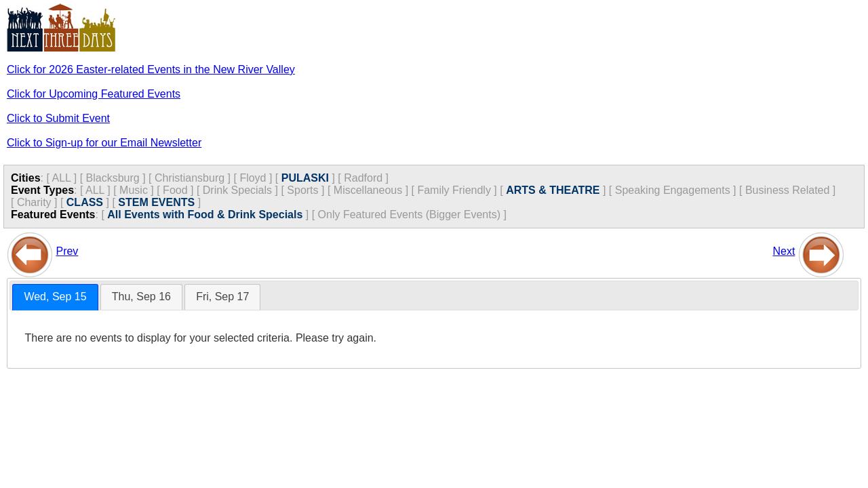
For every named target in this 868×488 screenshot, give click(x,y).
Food (175, 190)
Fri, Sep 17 (222, 297)
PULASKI (305, 178)
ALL (61, 178)
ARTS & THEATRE (553, 190)
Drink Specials (237, 190)
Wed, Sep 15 (55, 297)
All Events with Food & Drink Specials (205, 215)
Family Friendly (454, 190)
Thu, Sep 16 (141, 297)
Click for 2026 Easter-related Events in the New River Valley (151, 69)
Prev (67, 251)
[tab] (55, 297)
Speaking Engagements (673, 190)
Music (134, 190)
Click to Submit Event (58, 118)
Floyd (253, 178)
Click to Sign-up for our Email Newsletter (104, 143)
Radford (363, 178)
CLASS (85, 202)
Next (784, 251)
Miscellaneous (368, 190)
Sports (302, 190)
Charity (34, 202)
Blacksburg (113, 178)
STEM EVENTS (156, 202)
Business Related (788, 190)
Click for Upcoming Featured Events (94, 94)
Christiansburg (190, 178)
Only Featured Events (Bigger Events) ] (412, 215)
